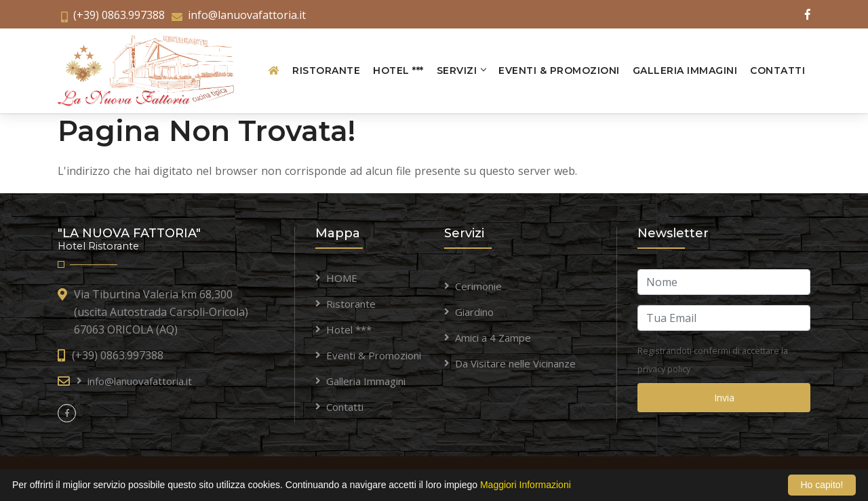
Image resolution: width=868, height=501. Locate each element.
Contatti (777, 71)
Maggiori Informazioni (526, 485)
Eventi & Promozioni (559, 71)
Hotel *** (398, 71)
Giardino (474, 312)
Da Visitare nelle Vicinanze (515, 363)
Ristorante (326, 71)
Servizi (457, 71)
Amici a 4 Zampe (493, 338)
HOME (342, 278)
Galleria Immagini (685, 71)
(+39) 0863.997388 (119, 15)
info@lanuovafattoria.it (247, 15)
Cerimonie (478, 286)
